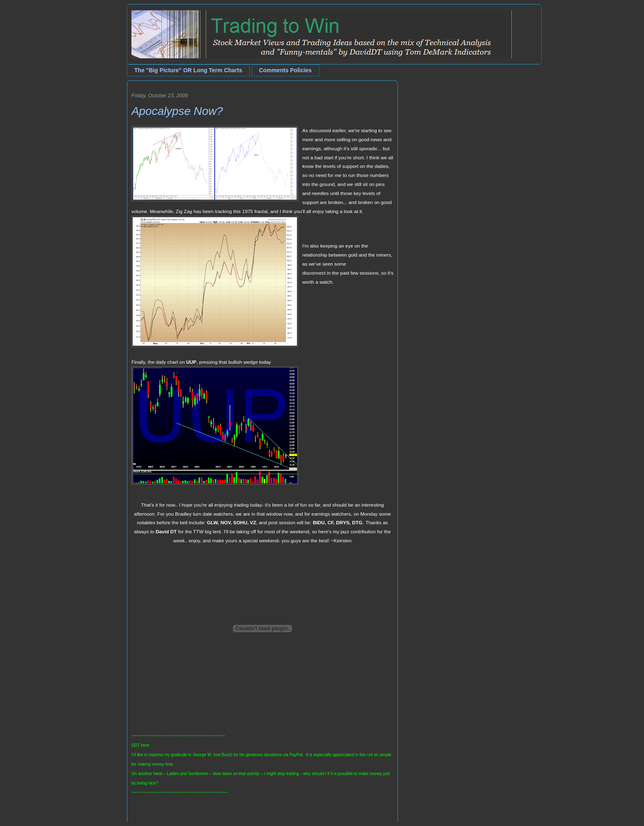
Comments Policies (285, 70)
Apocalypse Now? (177, 111)
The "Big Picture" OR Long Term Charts (188, 70)
